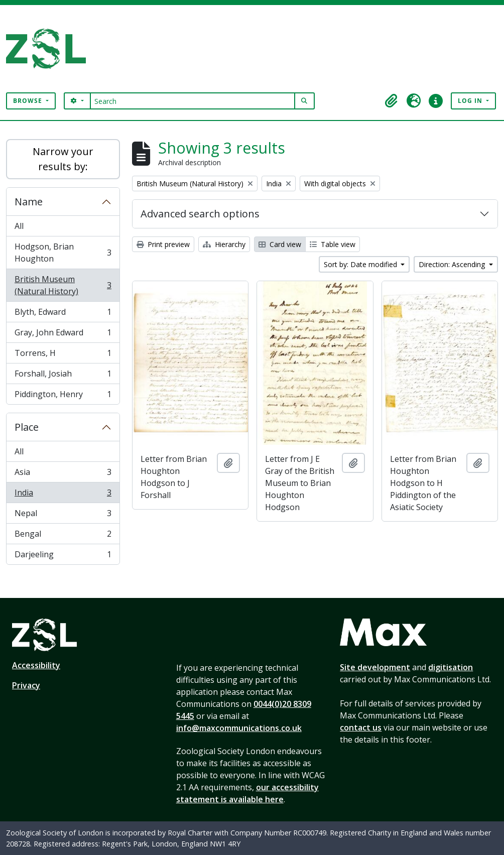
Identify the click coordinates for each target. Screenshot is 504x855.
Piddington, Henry (63, 396)
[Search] (193, 101)
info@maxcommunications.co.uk (239, 728)
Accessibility (36, 665)
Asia (63, 474)
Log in (471, 101)
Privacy (26, 685)
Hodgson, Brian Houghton (63, 253)
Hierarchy (224, 244)
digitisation (451, 667)
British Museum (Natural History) (63, 285)
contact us (361, 727)
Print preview (163, 244)
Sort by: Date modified (361, 264)
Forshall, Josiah (63, 376)
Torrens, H (63, 355)
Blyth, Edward (63, 314)
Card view (280, 244)
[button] (392, 101)
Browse (29, 101)
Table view (333, 244)
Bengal (63, 536)
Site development (375, 667)
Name (29, 202)
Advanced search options (200, 214)
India (63, 495)
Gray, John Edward (63, 335)
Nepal (63, 515)
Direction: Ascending (453, 264)
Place (27, 427)
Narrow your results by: (63, 159)
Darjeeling (63, 556)
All (19, 226)
